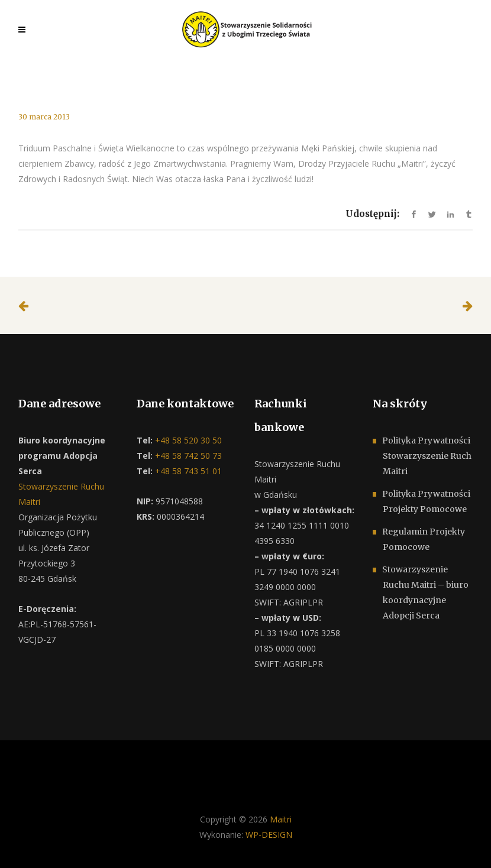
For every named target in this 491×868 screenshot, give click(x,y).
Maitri (281, 819)
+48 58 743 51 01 (187, 471)
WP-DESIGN (269, 835)
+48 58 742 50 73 (187, 456)
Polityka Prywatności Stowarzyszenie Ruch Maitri (427, 456)
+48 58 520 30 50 (187, 440)
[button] (24, 844)
